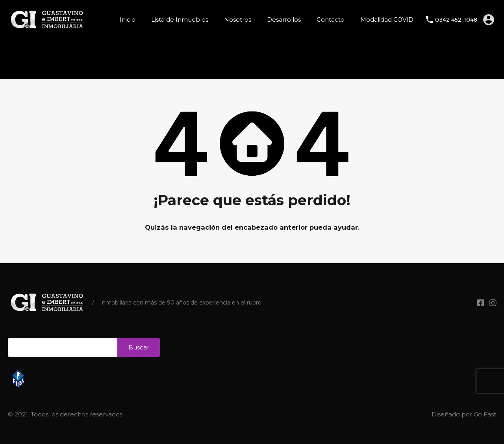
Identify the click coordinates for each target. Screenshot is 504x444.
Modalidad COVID (387, 20)
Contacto (331, 20)
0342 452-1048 (456, 20)
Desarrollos (284, 20)
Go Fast (485, 414)
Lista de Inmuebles (180, 20)
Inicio (128, 20)
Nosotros (238, 20)
